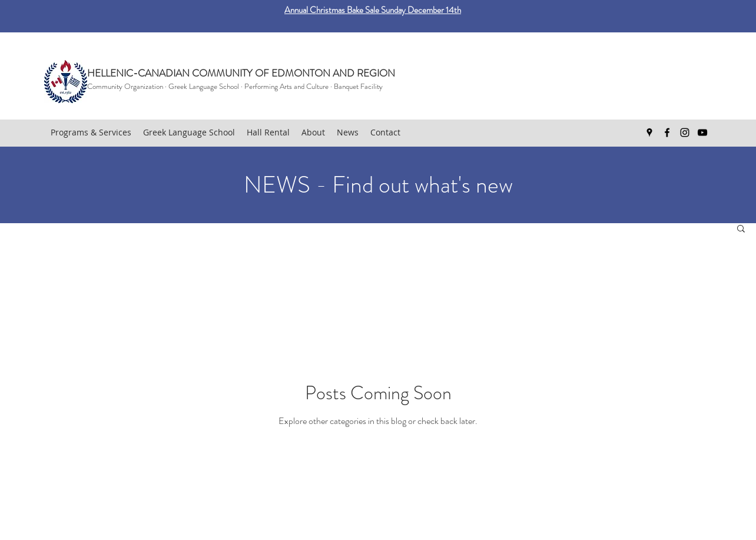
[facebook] (667, 132)
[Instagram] (685, 132)
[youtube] (702, 132)
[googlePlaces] (649, 132)
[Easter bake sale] (378, 3)
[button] (741, 229)
